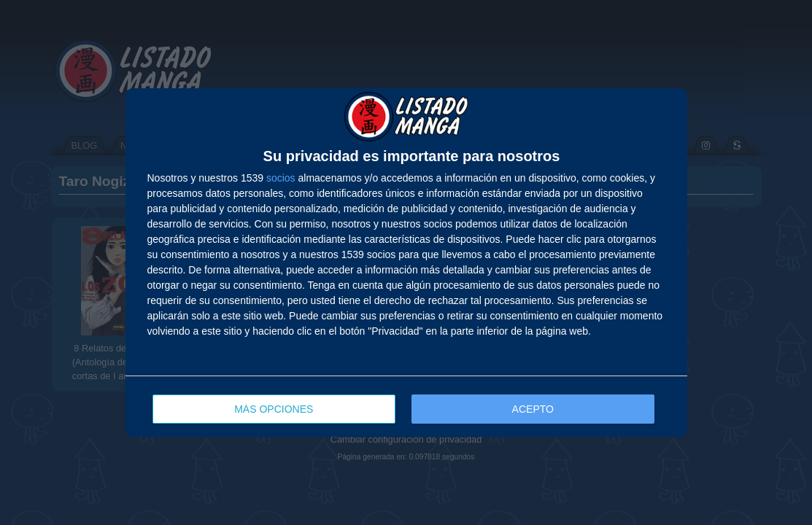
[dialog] (406, 262)
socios (281, 178)
